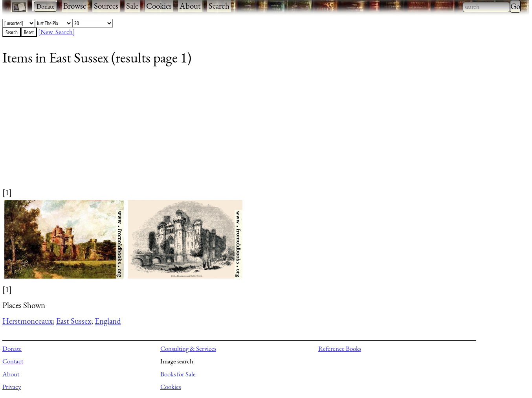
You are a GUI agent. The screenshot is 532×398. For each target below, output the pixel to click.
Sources (106, 6)
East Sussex (74, 321)
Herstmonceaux (28, 321)
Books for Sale (178, 374)
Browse (75, 6)
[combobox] (486, 7)
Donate (12, 348)
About (190, 6)
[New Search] (57, 32)
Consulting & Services (188, 348)
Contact (13, 361)
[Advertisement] (238, 132)
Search (219, 6)
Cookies (159, 6)
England (108, 321)
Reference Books (340, 348)
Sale (132, 6)
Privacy (12, 387)
